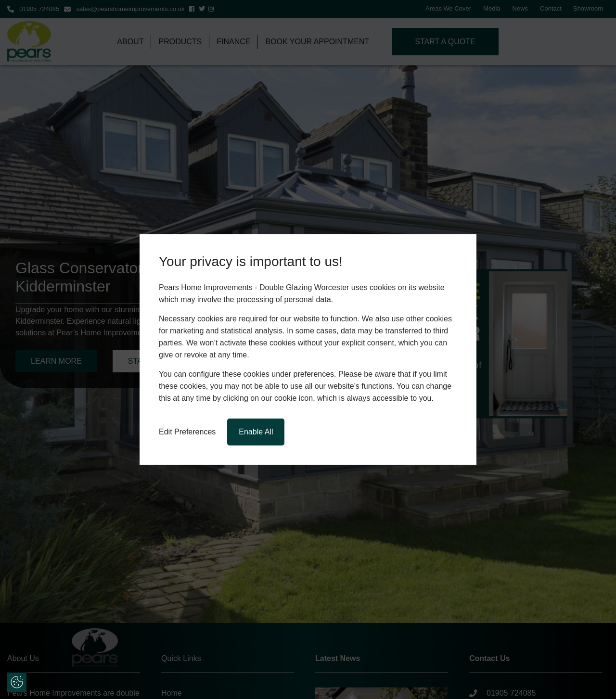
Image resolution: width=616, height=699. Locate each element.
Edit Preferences (187, 432)
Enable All (256, 432)
